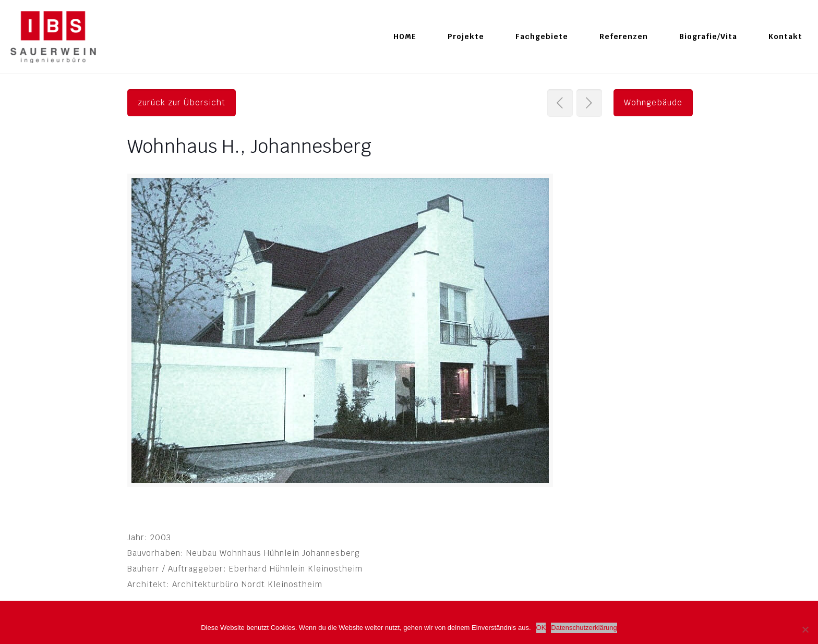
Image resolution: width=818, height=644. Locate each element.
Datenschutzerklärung (584, 628)
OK (541, 628)
